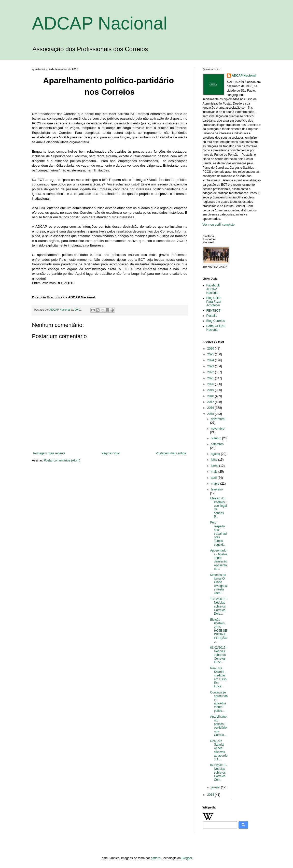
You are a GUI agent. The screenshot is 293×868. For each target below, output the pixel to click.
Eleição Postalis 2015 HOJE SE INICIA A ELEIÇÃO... (219, 631)
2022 (211, 372)
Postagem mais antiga (171, 453)
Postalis (212, 316)
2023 (211, 366)
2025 (211, 354)
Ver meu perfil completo (219, 225)
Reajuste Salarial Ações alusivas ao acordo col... (219, 750)
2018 (211, 396)
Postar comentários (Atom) (62, 460)
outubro (216, 438)
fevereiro (217, 489)
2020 (211, 384)
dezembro (218, 419)
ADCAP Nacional (100, 23)
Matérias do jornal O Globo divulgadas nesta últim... (218, 584)
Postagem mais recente (49, 453)
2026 (211, 349)
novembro (218, 429)
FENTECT (213, 311)
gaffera (155, 858)
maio (214, 472)
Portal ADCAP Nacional (216, 328)
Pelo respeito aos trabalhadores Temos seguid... (218, 533)
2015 (211, 414)
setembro (217, 444)
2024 (211, 360)
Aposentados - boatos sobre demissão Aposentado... (219, 560)
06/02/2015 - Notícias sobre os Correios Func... (219, 655)
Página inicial (111, 453)
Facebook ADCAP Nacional (213, 289)
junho (215, 466)
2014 (211, 795)
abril (214, 478)
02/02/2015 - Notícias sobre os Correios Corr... (219, 773)
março (215, 484)
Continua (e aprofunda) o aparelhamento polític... (219, 702)
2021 (211, 378)
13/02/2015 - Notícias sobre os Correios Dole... (219, 606)
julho (214, 460)
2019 (211, 390)
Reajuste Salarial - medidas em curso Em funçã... (218, 677)
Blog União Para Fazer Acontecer (214, 302)
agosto (216, 454)
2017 (211, 402)
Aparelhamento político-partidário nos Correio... (219, 726)
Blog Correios (216, 321)
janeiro (216, 787)
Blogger (187, 858)
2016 (211, 408)
